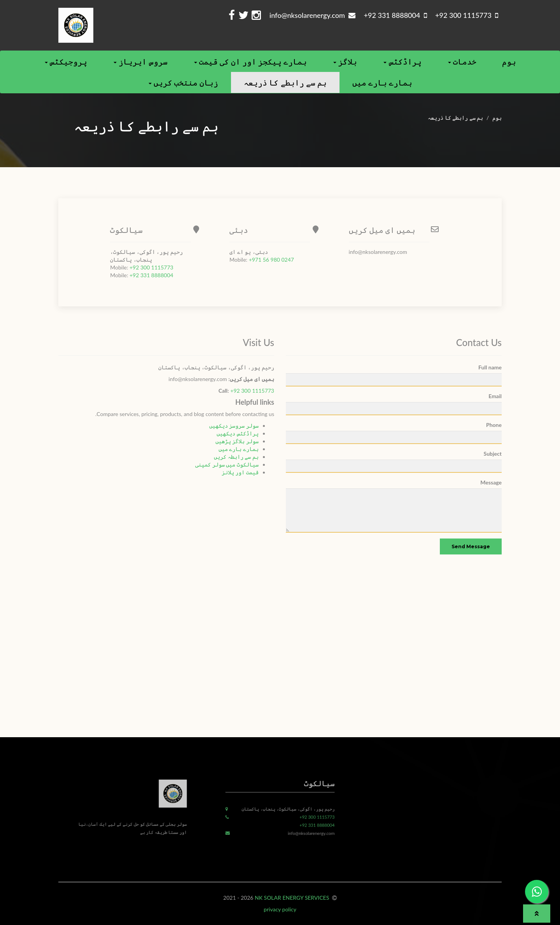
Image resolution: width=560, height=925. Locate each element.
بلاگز (345, 61)
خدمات (462, 61)
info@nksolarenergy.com (312, 15)
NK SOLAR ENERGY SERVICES (293, 898)
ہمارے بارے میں (239, 449)
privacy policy (280, 909)
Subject (493, 454)
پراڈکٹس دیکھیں (238, 433)
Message (491, 482)
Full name (490, 367)
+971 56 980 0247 (271, 260)
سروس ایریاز (140, 61)
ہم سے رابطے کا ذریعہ (285, 82)
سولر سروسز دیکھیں (234, 426)
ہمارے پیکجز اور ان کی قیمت (251, 61)
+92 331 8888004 (151, 275)
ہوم (509, 61)
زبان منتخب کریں (183, 82)
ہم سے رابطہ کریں (236, 457)
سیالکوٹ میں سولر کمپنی (227, 464)
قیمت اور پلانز (240, 472)
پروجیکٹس (66, 61)
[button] (537, 914)
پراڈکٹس (402, 61)
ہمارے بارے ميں (382, 82)
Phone (494, 425)
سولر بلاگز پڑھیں (237, 441)
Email (495, 396)
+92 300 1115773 (151, 267)
